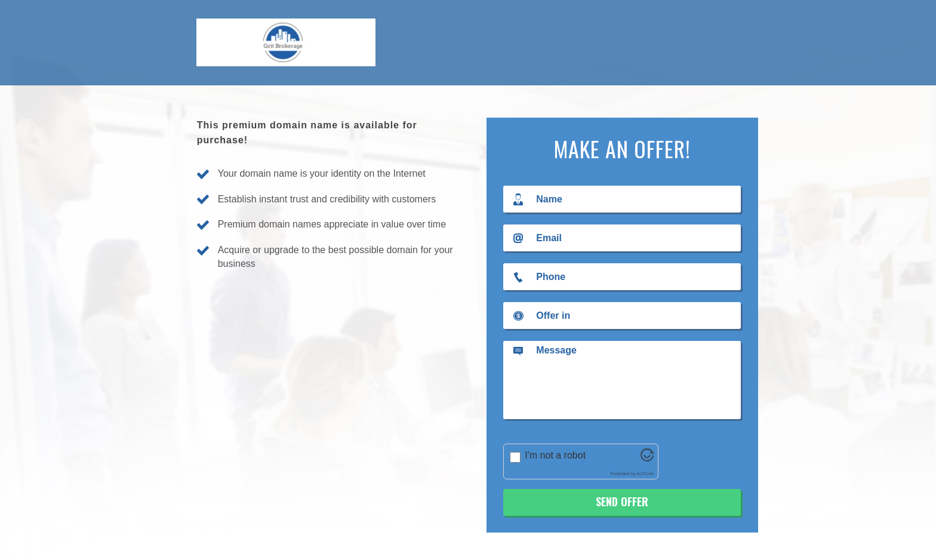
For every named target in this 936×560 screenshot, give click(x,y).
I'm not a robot (555, 455)
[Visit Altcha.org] (647, 458)
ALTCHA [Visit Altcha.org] (645, 474)
